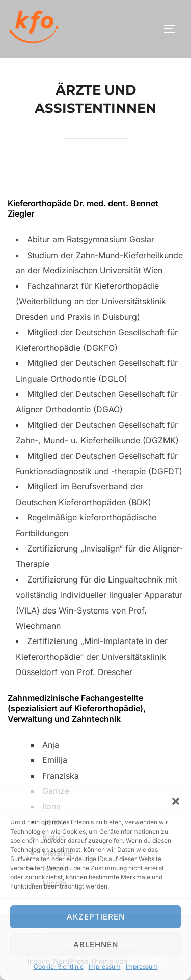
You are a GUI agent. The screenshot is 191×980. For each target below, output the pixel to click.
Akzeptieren (96, 917)
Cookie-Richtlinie (59, 967)
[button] (176, 801)
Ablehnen (96, 945)
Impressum (105, 967)
